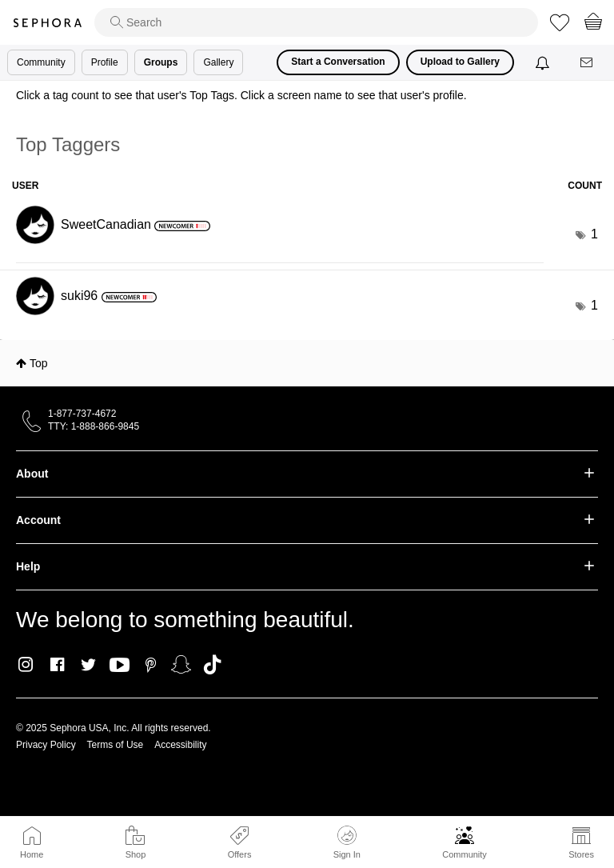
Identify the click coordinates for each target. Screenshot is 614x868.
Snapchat (181, 665)
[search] (316, 22)
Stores (581, 854)
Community (464, 854)
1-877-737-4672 (82, 414)
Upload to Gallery (460, 62)
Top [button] (39, 363)
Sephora (47, 23)
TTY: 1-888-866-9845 (94, 426)
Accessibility (180, 745)
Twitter (88, 665)
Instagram (26, 665)
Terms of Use (116, 745)
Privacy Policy (46, 745)
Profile (105, 62)
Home (32, 854)
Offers (240, 854)
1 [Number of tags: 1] (594, 234)
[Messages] (588, 63)
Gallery (218, 62)
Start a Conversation (338, 62)
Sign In (347, 842)
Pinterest (151, 665)
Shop (136, 854)
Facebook (57, 665)
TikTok (212, 665)
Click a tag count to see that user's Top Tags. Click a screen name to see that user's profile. (241, 95)
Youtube (120, 666)
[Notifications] (544, 62)
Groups (161, 62)
